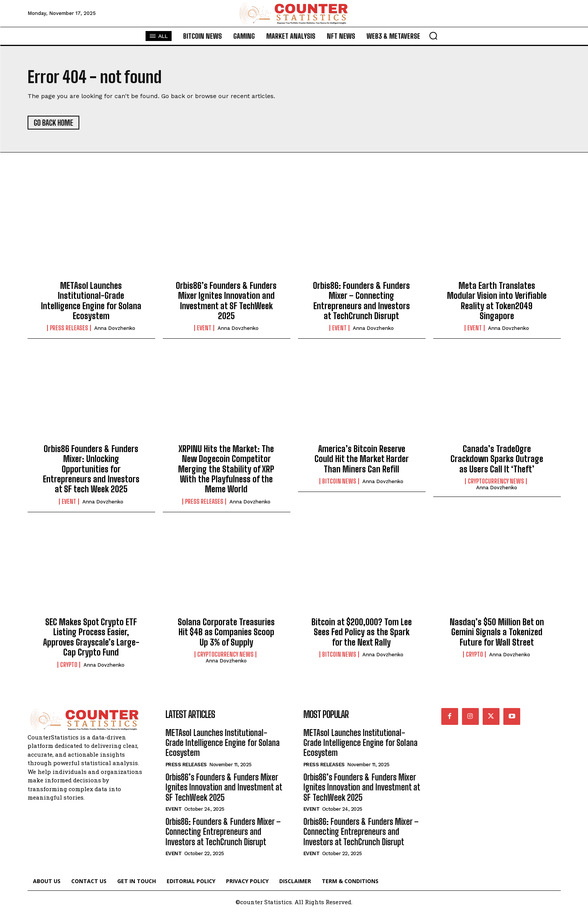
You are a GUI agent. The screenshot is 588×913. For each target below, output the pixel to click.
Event (204, 328)
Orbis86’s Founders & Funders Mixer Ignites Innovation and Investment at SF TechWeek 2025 (226, 301)
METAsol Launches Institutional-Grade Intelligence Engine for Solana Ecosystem (91, 301)
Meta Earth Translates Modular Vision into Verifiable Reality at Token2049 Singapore (497, 301)
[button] (433, 36)
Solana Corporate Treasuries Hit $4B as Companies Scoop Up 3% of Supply (226, 632)
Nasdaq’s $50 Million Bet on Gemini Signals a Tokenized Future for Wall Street (497, 632)
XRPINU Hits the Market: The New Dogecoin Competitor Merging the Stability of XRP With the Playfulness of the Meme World (226, 469)
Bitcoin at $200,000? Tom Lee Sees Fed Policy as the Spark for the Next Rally (362, 632)
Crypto (69, 665)
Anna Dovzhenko (115, 328)
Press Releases (69, 328)
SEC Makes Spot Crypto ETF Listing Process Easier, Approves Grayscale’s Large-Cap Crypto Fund (91, 637)
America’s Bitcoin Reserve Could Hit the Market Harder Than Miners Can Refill (362, 459)
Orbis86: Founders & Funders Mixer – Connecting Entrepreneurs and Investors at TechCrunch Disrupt (361, 301)
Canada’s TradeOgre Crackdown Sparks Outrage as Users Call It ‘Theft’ (497, 459)
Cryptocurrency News (496, 481)
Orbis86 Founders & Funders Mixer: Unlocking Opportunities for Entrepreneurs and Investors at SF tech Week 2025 (91, 469)
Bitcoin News (339, 481)
